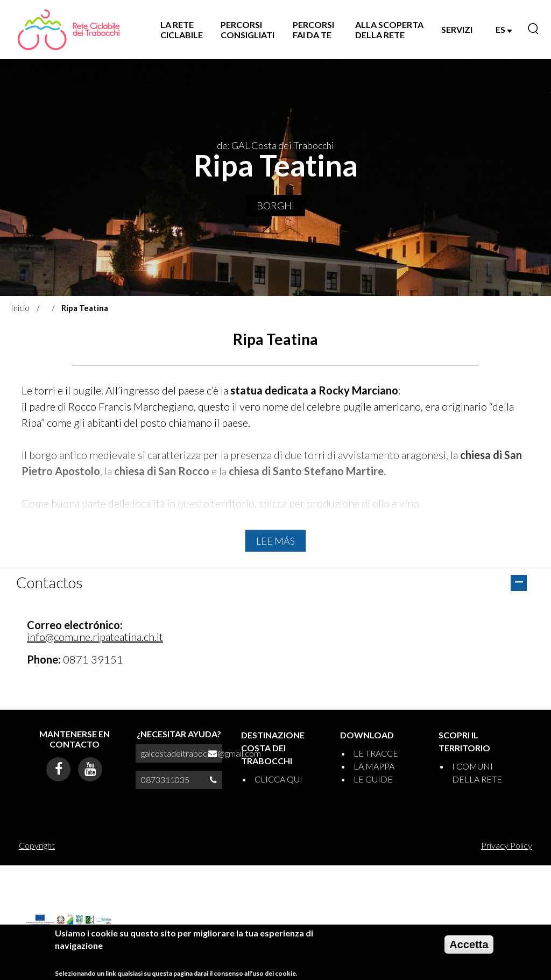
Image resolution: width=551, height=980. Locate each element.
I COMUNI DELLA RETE (477, 773)
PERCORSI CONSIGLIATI (248, 30)
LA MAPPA (374, 766)
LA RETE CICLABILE (182, 30)
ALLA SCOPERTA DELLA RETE (389, 30)
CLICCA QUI (278, 779)
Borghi (275, 206)
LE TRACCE (376, 753)
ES (504, 29)
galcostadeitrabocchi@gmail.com (201, 753)
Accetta (469, 949)
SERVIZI (457, 29)
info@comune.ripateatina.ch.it (95, 637)
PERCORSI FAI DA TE (313, 30)
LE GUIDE (373, 779)
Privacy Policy (507, 845)
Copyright (37, 845)
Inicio (20, 308)
